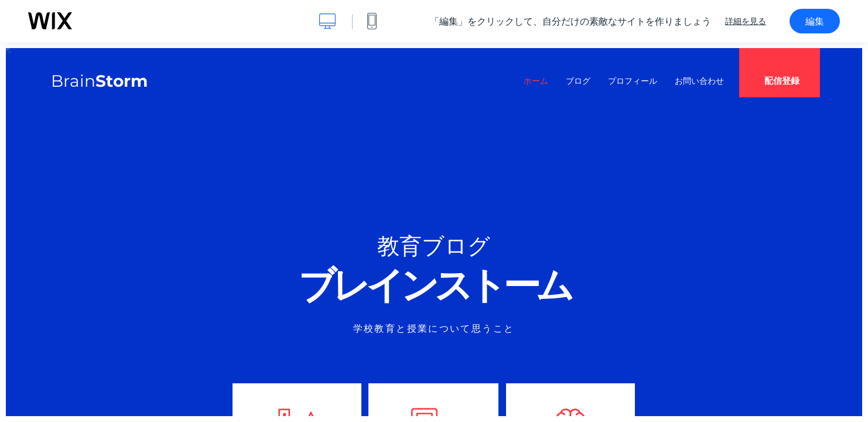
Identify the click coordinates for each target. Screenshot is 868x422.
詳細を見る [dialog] (746, 21)
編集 (815, 21)
